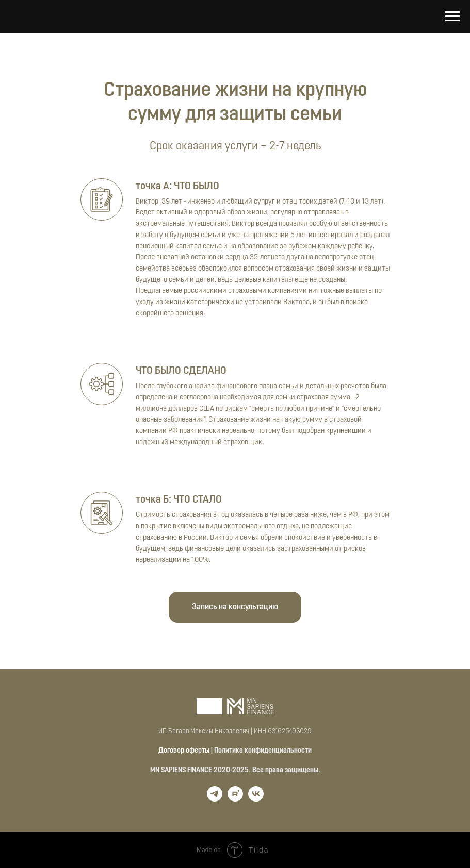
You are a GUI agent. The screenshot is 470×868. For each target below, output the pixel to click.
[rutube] (235, 799)
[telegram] (215, 799)
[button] (235, 607)
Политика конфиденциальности (263, 751)
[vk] (256, 799)
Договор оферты (184, 751)
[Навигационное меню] (452, 16)
